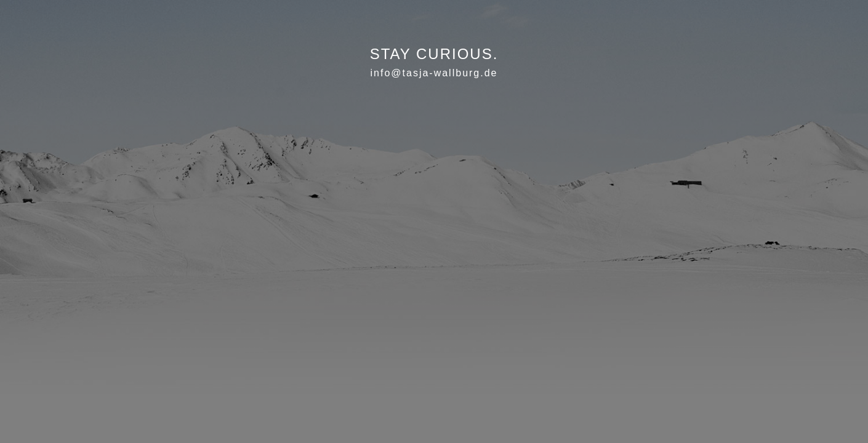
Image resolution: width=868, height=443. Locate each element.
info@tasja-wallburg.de (434, 73)
